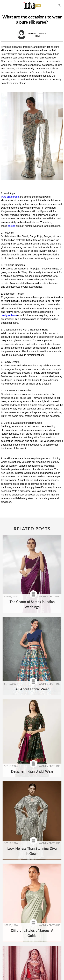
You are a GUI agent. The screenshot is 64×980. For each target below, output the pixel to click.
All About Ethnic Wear (32, 689)
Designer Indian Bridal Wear (32, 771)
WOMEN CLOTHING (50, 597)
